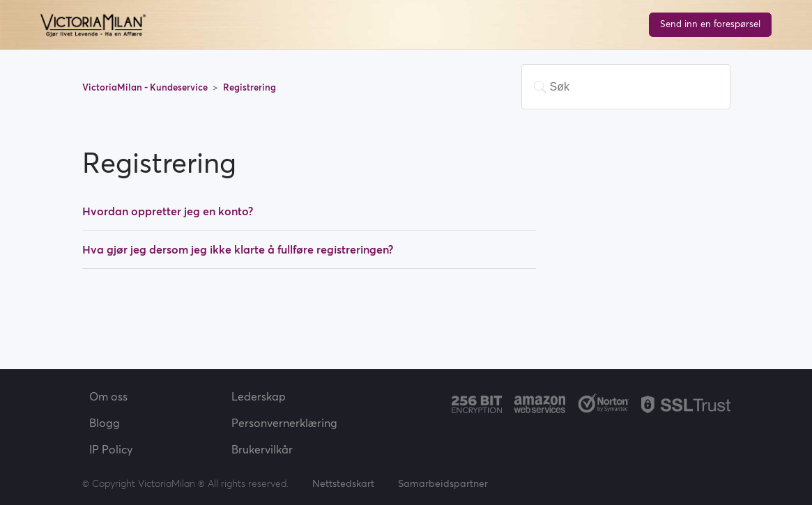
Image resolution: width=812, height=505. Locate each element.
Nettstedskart (343, 483)
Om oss (108, 396)
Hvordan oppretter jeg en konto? (168, 211)
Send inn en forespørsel (710, 24)
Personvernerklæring (284, 423)
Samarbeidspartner (443, 483)
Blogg (105, 423)
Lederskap (259, 396)
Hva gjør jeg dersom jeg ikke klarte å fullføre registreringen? (238, 249)
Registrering (250, 87)
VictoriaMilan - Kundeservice (146, 87)
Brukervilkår (262, 449)
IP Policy (111, 449)
